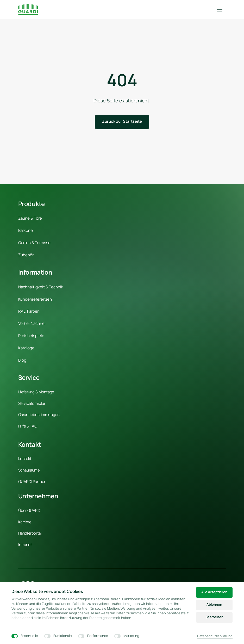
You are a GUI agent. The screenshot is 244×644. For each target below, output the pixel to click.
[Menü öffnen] (222, 10)
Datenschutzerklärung (215, 636)
